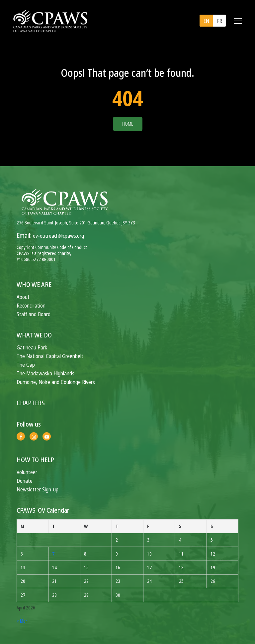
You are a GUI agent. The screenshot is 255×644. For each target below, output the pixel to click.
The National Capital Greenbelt (50, 356)
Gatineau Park (32, 347)
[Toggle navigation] (238, 21)
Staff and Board (34, 314)
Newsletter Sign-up (38, 489)
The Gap (26, 365)
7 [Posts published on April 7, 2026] (53, 554)
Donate (25, 481)
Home (128, 124)
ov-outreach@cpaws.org (58, 236)
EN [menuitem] (206, 21)
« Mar (22, 621)
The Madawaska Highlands (45, 373)
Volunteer (27, 472)
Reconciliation (31, 305)
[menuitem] (206, 21)
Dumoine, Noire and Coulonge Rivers (56, 382)
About (23, 297)
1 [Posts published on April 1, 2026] (85, 540)
